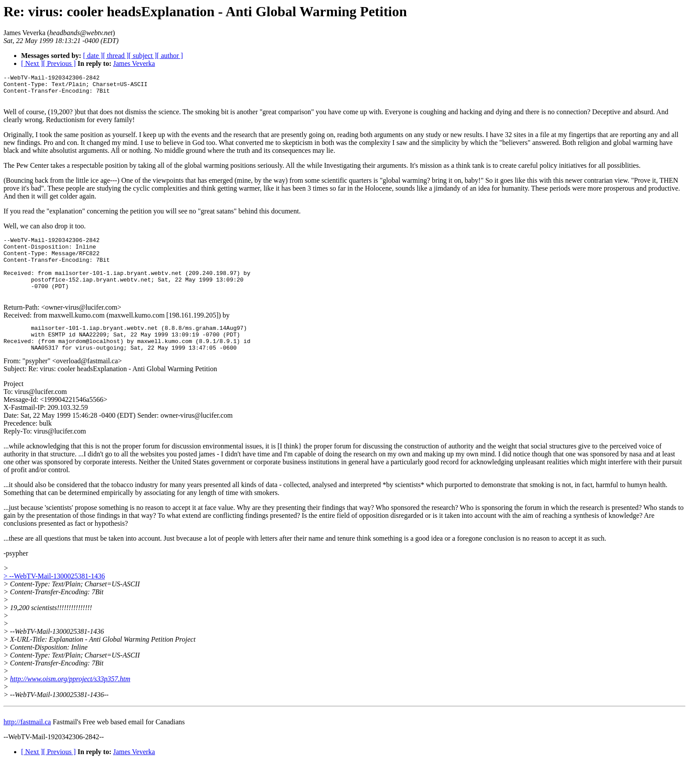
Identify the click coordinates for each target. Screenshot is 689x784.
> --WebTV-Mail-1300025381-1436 (54, 597)
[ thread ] (116, 56)
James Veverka (134, 63)
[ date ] (93, 56)
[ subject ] (143, 56)
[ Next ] (32, 63)
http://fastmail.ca (27, 743)
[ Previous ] (60, 63)
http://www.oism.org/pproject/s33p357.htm (70, 700)
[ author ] (170, 56)
